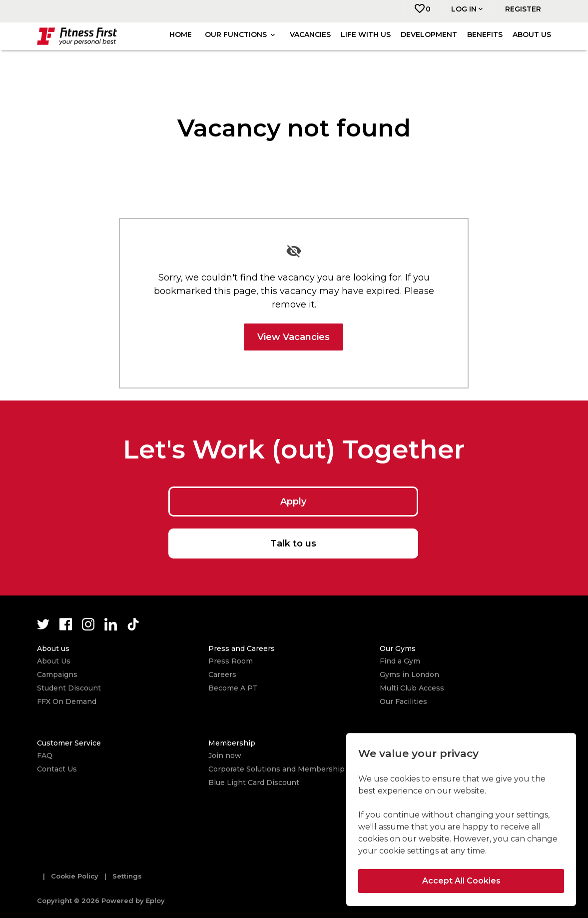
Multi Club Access (412, 688)
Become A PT (233, 688)
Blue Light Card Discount (254, 782)
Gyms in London (409, 674)
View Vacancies (294, 337)
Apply (293, 501)
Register (523, 9)
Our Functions (241, 34)
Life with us (366, 34)
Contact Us (57, 769)
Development (429, 34)
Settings (127, 876)
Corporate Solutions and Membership (277, 769)
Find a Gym (400, 661)
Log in (468, 9)
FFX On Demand (67, 701)
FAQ (45, 755)
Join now (225, 755)
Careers (222, 674)
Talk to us (293, 543)
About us (532, 34)
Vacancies (310, 34)
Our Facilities (403, 701)
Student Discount (69, 688)
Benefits (485, 34)
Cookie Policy (75, 876)
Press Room (231, 661)
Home (181, 34)
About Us (54, 661)
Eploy (155, 900)
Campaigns (57, 674)
